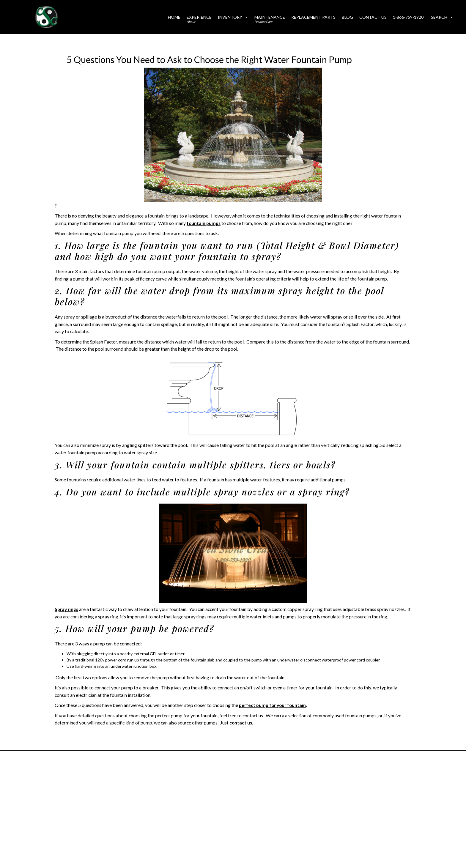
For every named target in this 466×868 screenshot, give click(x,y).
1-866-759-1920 (408, 17)
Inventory (233, 17)
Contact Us (373, 17)
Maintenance (270, 19)
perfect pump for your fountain (273, 705)
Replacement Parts (313, 17)
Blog (347, 17)
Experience (199, 19)
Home (174, 17)
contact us (241, 723)
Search (442, 17)
